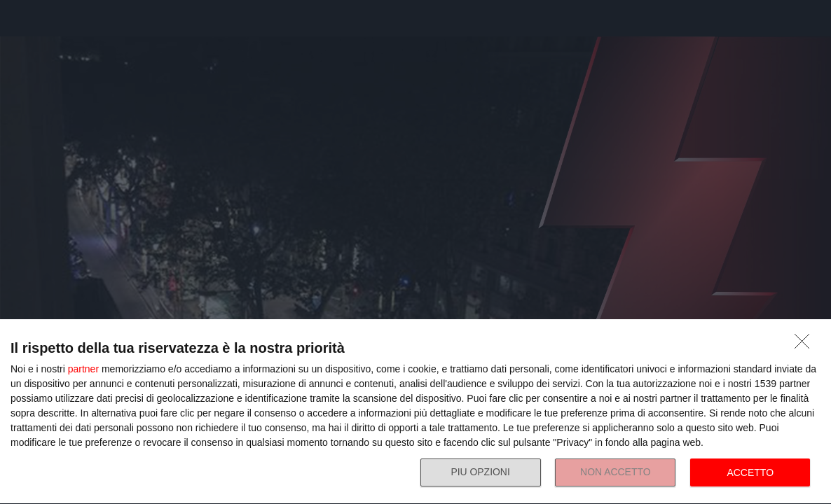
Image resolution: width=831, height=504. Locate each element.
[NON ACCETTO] (806, 345)
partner (83, 369)
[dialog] (415, 412)
